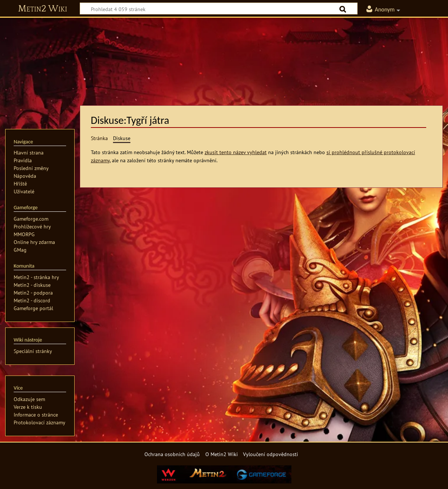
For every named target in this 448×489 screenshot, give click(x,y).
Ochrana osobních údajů (172, 454)
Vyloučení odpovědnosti (271, 454)
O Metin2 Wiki (222, 454)
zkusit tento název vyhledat (236, 152)
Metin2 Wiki (43, 9)
